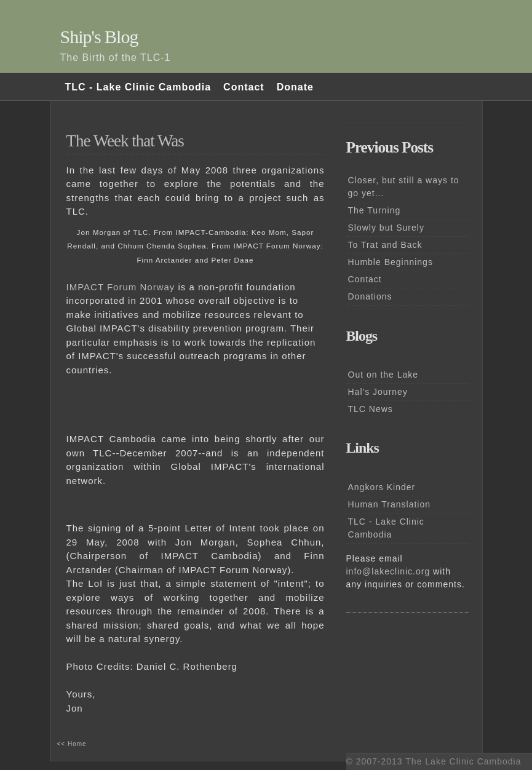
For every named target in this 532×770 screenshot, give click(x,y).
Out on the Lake (383, 375)
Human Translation (390, 504)
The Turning (375, 210)
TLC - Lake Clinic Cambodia (138, 87)
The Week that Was (125, 141)
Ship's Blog (99, 37)
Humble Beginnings (391, 262)
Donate (295, 87)
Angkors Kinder (382, 487)
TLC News (371, 409)
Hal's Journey (378, 392)
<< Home (72, 744)
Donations (370, 296)
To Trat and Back (385, 245)
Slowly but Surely (386, 228)
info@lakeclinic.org (388, 571)
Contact (244, 87)
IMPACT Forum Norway (121, 287)
